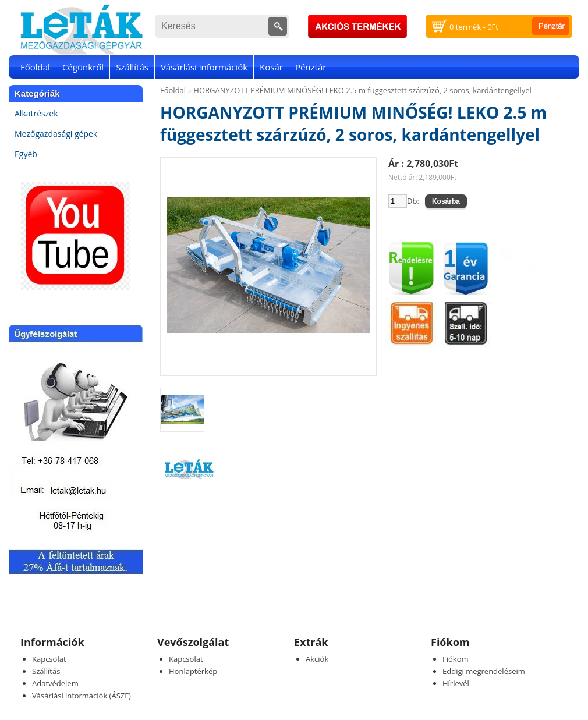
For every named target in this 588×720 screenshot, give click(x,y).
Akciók (317, 659)
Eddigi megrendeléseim (484, 671)
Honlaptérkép (193, 671)
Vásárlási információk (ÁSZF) (82, 696)
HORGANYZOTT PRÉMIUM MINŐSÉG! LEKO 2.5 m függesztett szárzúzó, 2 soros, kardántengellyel (362, 90)
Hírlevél (456, 683)
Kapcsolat (49, 659)
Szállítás (132, 67)
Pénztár (311, 67)
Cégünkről (83, 67)
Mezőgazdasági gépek (56, 134)
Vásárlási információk (204, 67)
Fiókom (456, 659)
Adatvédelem (55, 683)
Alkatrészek (36, 113)
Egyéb (26, 154)
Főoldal (35, 67)
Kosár (271, 67)
